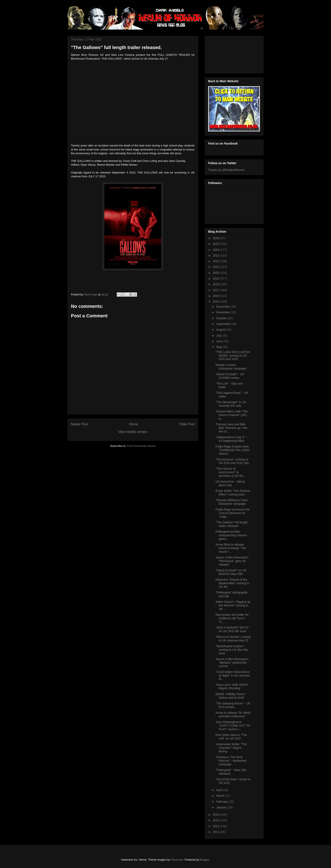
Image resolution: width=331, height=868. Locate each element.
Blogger (205, 860)
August (221, 330)
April (220, 790)
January (222, 807)
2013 (216, 820)
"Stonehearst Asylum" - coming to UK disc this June (232, 650)
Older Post (187, 424)
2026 (216, 238)
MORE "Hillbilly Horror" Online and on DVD (231, 696)
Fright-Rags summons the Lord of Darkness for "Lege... (233, 513)
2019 (216, 278)
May (219, 347)
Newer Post (79, 424)
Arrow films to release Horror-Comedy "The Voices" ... (231, 548)
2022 (216, 261)
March (221, 796)
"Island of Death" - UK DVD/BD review (230, 376)
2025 (216, 244)
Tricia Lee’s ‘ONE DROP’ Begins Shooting (232, 687)
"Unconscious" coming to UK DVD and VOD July (232, 461)
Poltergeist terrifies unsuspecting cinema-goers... (231, 535)
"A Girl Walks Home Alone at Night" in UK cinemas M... (233, 676)
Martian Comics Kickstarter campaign (231, 367)
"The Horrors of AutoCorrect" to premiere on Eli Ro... (231, 472)
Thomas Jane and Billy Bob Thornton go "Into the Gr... (231, 428)
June (220, 341)
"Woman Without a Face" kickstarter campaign (232, 502)
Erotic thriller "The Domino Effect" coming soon (233, 493)
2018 (216, 284)
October (222, 318)
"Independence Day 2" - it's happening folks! (231, 439)
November (223, 312)
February (222, 802)
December (223, 307)
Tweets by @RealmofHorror (226, 170)
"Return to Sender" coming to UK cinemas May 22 (233, 639)
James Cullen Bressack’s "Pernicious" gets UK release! (232, 561)
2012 (216, 826)
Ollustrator (177, 860)
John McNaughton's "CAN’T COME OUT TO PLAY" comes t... (233, 726)
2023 (216, 255)
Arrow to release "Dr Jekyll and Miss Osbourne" (233, 714)
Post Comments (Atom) (141, 446)
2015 (216, 302)
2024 (216, 250)
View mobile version (133, 432)
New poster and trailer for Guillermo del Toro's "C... (232, 618)
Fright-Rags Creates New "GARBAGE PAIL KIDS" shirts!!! (233, 450)
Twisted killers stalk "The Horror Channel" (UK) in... (232, 415)
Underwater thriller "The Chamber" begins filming (231, 748)
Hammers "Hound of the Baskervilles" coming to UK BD (232, 583)
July (219, 336)
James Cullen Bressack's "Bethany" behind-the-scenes (232, 663)
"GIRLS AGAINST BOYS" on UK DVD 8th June (232, 629)
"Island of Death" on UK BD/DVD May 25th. (231, 572)
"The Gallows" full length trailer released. (232, 524)
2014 (216, 815)
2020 (216, 273)
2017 (216, 290)
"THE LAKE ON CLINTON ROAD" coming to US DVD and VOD (233, 356)
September (224, 324)
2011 (216, 832)
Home (134, 424)
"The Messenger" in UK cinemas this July (231, 404)
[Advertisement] (227, 53)
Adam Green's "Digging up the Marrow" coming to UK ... (233, 605)
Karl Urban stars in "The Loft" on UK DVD (231, 737)
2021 (216, 267)
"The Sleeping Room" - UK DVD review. (233, 705)
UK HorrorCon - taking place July (230, 483)
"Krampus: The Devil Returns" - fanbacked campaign (231, 761)
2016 (216, 296)
